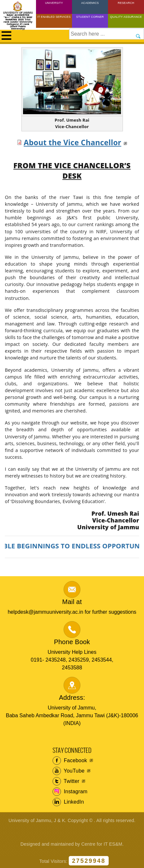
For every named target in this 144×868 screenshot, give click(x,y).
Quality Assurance (126, 17)
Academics (90, 3)
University (54, 3)
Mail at (72, 602)
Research (126, 3)
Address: (72, 698)
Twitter (66, 781)
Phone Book (72, 642)
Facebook (70, 761)
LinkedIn (68, 802)
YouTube (69, 771)
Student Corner (90, 17)
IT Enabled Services (54, 17)
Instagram (70, 792)
